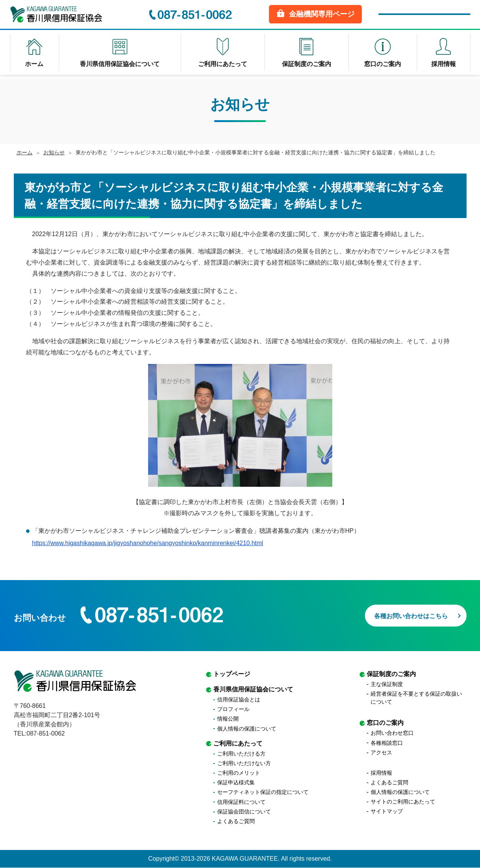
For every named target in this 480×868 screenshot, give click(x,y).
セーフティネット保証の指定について (263, 792)
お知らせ (54, 152)
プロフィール (233, 709)
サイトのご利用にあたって (403, 802)
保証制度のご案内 (391, 674)
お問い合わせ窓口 (392, 733)
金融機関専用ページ (315, 15)
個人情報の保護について (247, 729)
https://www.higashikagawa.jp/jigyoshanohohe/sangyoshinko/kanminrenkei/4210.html (148, 543)
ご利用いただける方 (241, 754)
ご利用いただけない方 (244, 764)
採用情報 (381, 773)
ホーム (25, 152)
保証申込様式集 (236, 783)
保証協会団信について (244, 812)
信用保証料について (241, 802)
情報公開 (228, 719)
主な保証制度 (387, 684)
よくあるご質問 (236, 822)
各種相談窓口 (387, 743)
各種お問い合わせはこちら (401, 614)
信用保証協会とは (239, 700)
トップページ (232, 674)
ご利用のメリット (239, 773)
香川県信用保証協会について (253, 690)
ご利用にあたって (238, 743)
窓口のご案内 (385, 723)
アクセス (381, 753)
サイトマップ (387, 812)
